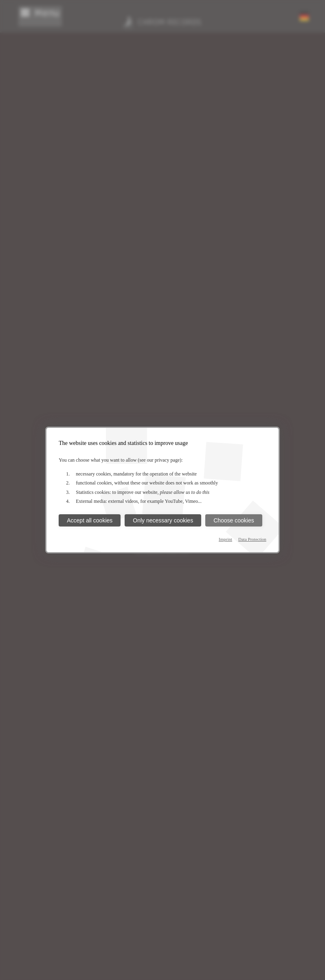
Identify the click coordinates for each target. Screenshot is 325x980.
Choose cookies (234, 520)
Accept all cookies (90, 520)
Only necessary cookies (163, 520)
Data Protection (252, 539)
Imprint (225, 539)
